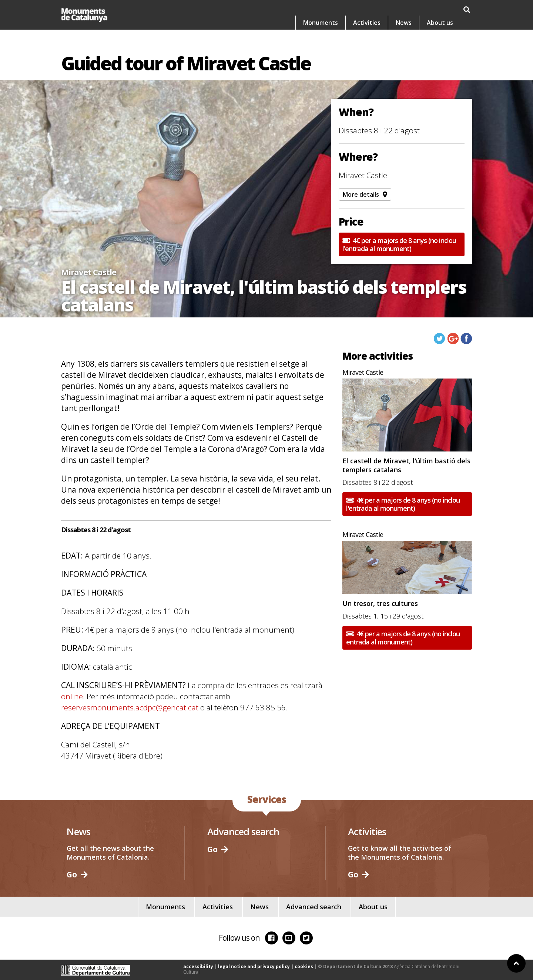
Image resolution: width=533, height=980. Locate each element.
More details (365, 194)
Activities (367, 23)
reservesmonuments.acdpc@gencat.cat (130, 707)
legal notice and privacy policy (254, 966)
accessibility (198, 966)
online (72, 696)
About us (440, 23)
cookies (304, 966)
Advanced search (314, 907)
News (404, 23)
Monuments (321, 23)
